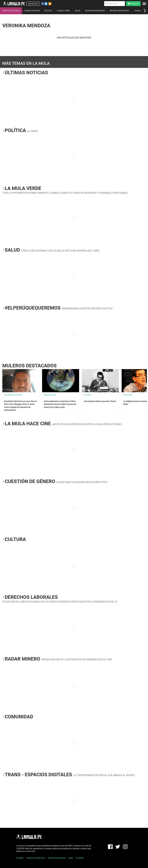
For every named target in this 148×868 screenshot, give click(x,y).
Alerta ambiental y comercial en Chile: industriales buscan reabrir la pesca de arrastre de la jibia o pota (60, 404)
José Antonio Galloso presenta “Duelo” (100, 401)
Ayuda (70, 858)
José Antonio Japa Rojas (13, 395)
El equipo (20, 858)
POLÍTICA (48, 11)
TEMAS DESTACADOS (11, 11)
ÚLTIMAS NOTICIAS (32, 11)
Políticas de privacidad (57, 858)
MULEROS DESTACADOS (119, 11)
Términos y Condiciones (36, 858)
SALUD (78, 11)
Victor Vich (128, 395)
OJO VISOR (87, 395)
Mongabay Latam (50, 395)
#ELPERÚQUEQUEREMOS (95, 11)
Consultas (80, 858)
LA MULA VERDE (63, 11)
